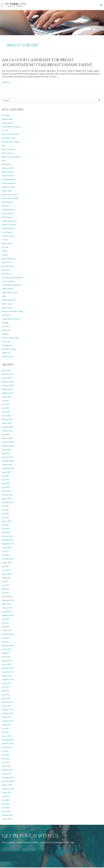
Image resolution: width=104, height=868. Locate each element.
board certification (8, 150)
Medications (6, 274)
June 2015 (6, 620)
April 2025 (6, 413)
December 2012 (8, 669)
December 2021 (8, 503)
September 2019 (8, 544)
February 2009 (7, 816)
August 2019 (7, 548)
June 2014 (6, 639)
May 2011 (5, 733)
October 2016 (7, 597)
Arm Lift (5, 131)
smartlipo (5, 323)
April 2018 (6, 571)
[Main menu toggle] (101, 5)
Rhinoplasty (6, 316)
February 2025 (7, 420)
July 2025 (5, 401)
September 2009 (8, 789)
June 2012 (6, 688)
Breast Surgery (7, 218)
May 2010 (6, 759)
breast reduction (8, 214)
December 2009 (8, 778)
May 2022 (6, 484)
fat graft (5, 255)
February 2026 (7, 375)
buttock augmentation (10, 222)
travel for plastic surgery (11, 338)
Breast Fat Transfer (9, 188)
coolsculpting (7, 233)
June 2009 (6, 801)
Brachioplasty (7, 165)
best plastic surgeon (9, 139)
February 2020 (7, 537)
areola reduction (8, 124)
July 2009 (5, 797)
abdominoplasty (8, 120)
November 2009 (8, 782)
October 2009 (7, 786)
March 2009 (6, 812)
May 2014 (6, 642)
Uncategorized (7, 346)
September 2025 (8, 394)
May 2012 (5, 691)
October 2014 (7, 631)
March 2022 (6, 492)
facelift (4, 252)
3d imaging (6, 116)
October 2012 (7, 676)
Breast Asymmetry (8, 176)
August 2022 (7, 473)
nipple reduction (8, 289)
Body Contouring (8, 154)
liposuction (6, 270)
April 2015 (6, 627)
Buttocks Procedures (9, 225)
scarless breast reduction (11, 319)
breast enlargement (9, 184)
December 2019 (8, 541)
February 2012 (7, 703)
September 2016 (8, 601)
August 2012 (7, 684)
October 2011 (7, 718)
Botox (4, 161)
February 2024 (7, 439)
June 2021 (6, 510)
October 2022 (7, 465)
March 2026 (6, 371)
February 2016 (7, 608)
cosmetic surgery (8, 237)
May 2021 (5, 514)
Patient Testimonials (9, 301)
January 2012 (7, 706)
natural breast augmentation (12, 286)
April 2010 (6, 763)
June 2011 (5, 729)
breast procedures (8, 210)
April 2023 (6, 454)
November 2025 (8, 386)
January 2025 (7, 424)
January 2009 (7, 820)
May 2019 (5, 556)
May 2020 (6, 529)
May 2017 (5, 590)
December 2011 (8, 710)
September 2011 (8, 722)
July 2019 (5, 552)
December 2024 (8, 428)
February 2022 (7, 495)
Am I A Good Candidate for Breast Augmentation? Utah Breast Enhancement (47, 63)
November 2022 (8, 461)
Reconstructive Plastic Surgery (13, 312)
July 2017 (5, 582)
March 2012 (6, 699)
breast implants (7, 203)
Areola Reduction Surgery (11, 127)
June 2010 (6, 755)
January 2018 (7, 575)
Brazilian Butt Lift (8, 169)
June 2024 (6, 435)
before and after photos (10, 135)
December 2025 (8, 382)
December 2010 (8, 740)
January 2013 (7, 665)
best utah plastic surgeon (11, 142)
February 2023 (7, 458)
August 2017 (7, 578)
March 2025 (6, 416)
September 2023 (8, 446)
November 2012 (8, 673)
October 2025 (7, 390)
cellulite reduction (8, 229)
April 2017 (6, 593)
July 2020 (5, 526)
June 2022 (6, 480)
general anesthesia (9, 259)
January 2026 (7, 379)
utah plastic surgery (9, 350)
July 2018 (5, 567)
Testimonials (6, 331)
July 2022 (5, 477)
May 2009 (6, 804)
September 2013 (8, 646)
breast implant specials (10, 199)
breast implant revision (10, 195)
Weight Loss (6, 353)
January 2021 (7, 522)
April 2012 (6, 695)
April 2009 (6, 808)
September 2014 (8, 635)
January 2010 (7, 774)
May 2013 (5, 654)
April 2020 (6, 533)
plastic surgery (7, 308)
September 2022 (8, 469)
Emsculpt (5, 248)
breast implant (7, 191)
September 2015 (8, 616)
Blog (4, 146)
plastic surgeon (7, 304)
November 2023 (8, 443)
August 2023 (7, 450)
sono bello (6, 327)
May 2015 (5, 624)
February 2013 (7, 661)
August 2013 (7, 650)
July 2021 (5, 507)
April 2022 (6, 488)
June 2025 (6, 405)
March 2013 (6, 658)
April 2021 (6, 518)
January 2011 (7, 737)
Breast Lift (5, 206)
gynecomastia (7, 263)
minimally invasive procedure (12, 278)
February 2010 (7, 771)
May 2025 (6, 409)
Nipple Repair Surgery (10, 293)
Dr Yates (5, 240)
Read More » (6, 83)
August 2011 (6, 725)
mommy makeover (8, 282)
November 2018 (8, 559)
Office (4, 297)
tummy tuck (6, 342)
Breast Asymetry (8, 173)
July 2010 (5, 752)
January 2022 (7, 499)
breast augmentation (9, 180)
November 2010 (8, 744)
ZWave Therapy (7, 357)
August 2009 (7, 793)
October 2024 (7, 431)
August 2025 (7, 397)
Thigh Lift (5, 335)
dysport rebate (7, 244)
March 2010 (6, 767)
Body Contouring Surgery (11, 157)
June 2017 (6, 586)
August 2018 (7, 563)
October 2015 (7, 612)
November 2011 (8, 714)
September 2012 (8, 680)
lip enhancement (8, 267)
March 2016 (6, 605)
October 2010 (7, 748)
